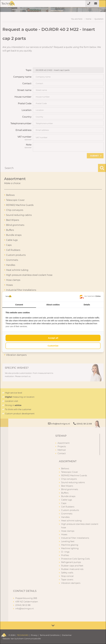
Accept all (53, 338)
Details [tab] (87, 305)
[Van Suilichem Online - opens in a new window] (90, 297)
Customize (53, 346)
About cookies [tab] (53, 305)
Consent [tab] (19, 305)
